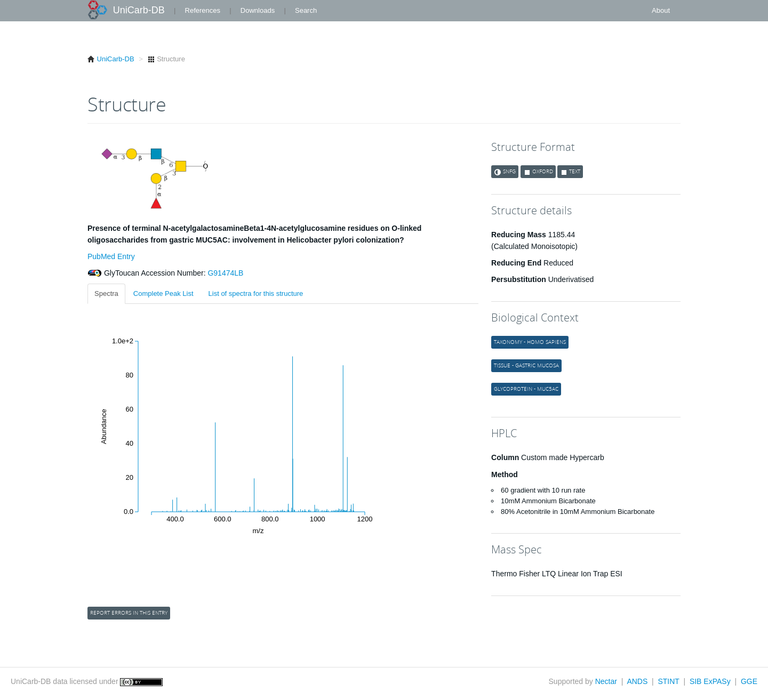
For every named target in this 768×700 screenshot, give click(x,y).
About (661, 10)
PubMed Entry (111, 256)
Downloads (258, 10)
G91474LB (225, 273)
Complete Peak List (163, 293)
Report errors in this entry (129, 613)
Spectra (106, 293)
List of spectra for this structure (256, 293)
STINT (668, 681)
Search (306, 10)
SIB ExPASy (710, 681)
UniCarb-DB (139, 10)
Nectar (606, 681)
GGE (749, 681)
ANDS (637, 681)
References (203, 10)
